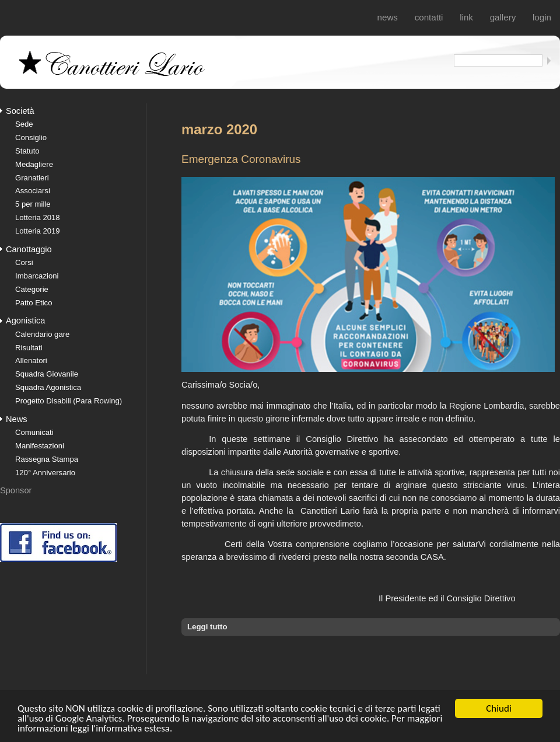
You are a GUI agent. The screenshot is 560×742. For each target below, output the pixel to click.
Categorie (32, 289)
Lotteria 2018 (38, 217)
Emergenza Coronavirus (241, 159)
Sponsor (16, 490)
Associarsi (33, 191)
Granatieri (32, 178)
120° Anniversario (45, 473)
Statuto (27, 151)
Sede (24, 124)
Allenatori (31, 360)
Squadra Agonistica (48, 387)
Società (20, 111)
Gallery (503, 17)
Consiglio (31, 137)
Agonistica (25, 321)
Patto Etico (34, 303)
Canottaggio (29, 249)
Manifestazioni (40, 446)
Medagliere (34, 164)
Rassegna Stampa (47, 459)
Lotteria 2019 (38, 231)
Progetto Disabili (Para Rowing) (69, 401)
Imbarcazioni (37, 276)
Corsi (24, 262)
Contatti (429, 17)
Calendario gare (42, 334)
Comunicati (34, 432)
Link (466, 17)
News (388, 17)
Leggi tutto (207, 627)
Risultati (29, 348)
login (542, 17)
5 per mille (33, 204)
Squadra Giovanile (47, 374)
